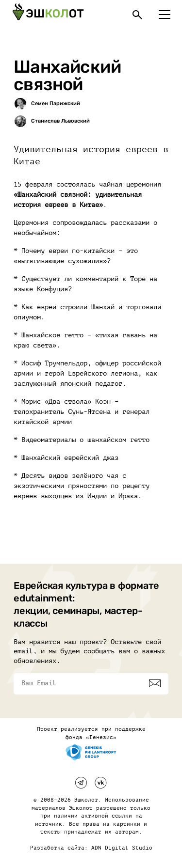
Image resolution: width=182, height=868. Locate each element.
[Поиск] (137, 15)
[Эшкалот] (48, 15)
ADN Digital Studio (122, 848)
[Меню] (165, 15)
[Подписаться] (155, 683)
